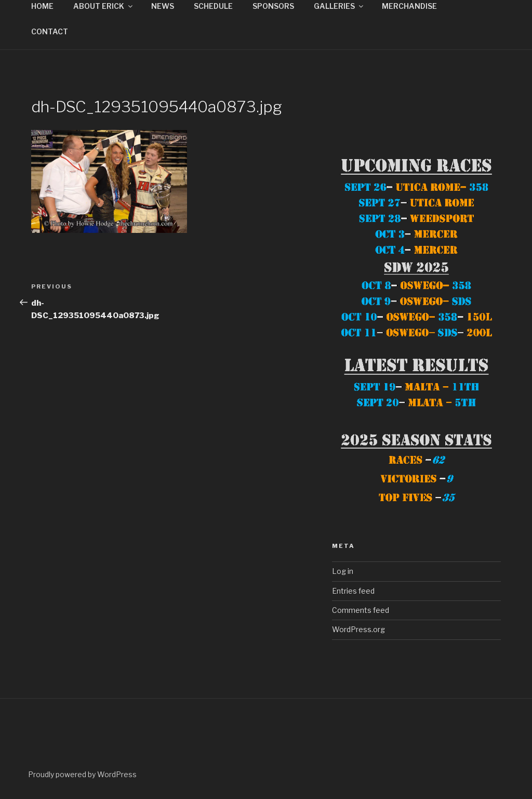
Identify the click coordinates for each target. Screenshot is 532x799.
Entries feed (353, 591)
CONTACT (50, 31)
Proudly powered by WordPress (82, 774)
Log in (343, 571)
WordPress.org (358, 629)
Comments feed (361, 610)
